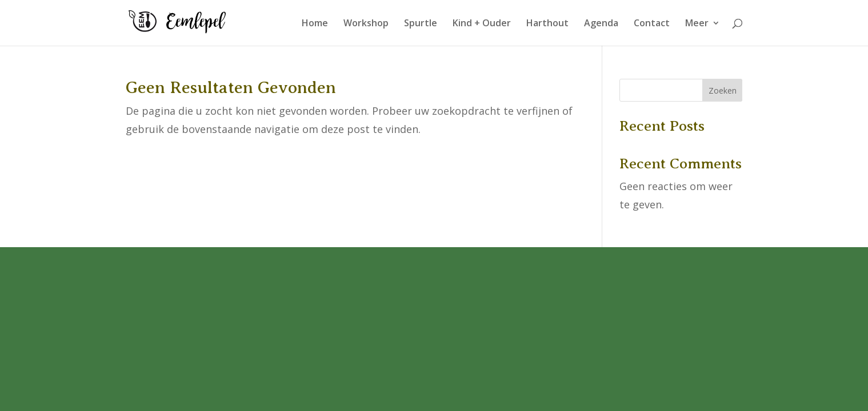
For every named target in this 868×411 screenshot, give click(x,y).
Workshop (366, 24)
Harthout (547, 24)
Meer (697, 24)
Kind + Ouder (482, 24)
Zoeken (723, 90)
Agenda (601, 24)
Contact (652, 24)
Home (315, 24)
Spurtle (421, 24)
